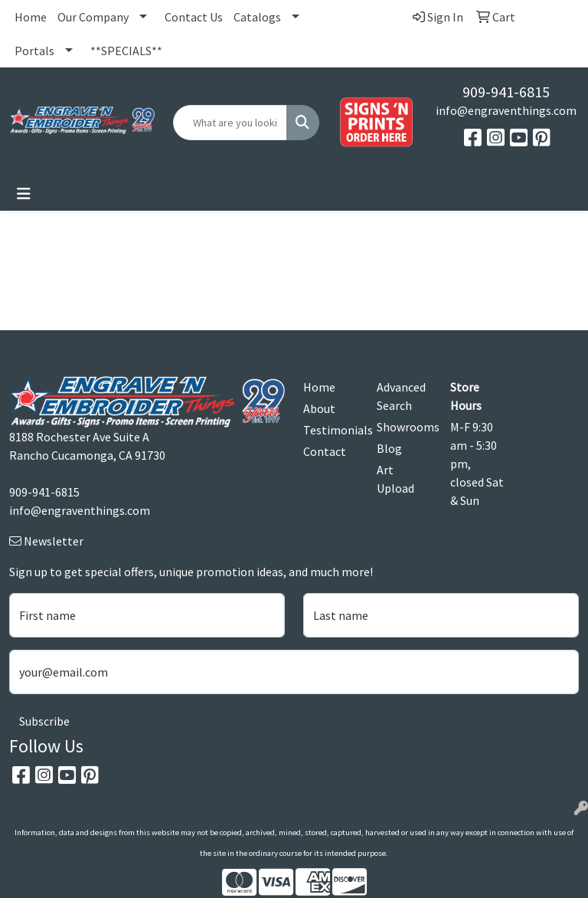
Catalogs (257, 17)
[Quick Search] (230, 123)
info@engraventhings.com (506, 110)
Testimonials (331, 430)
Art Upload (395, 479)
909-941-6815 (506, 92)
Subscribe (44, 721)
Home (31, 17)
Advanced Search (401, 396)
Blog (389, 448)
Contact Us (194, 17)
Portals (34, 51)
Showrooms (404, 427)
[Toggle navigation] (24, 194)
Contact (325, 451)
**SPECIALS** (126, 51)
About (319, 408)
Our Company (93, 17)
